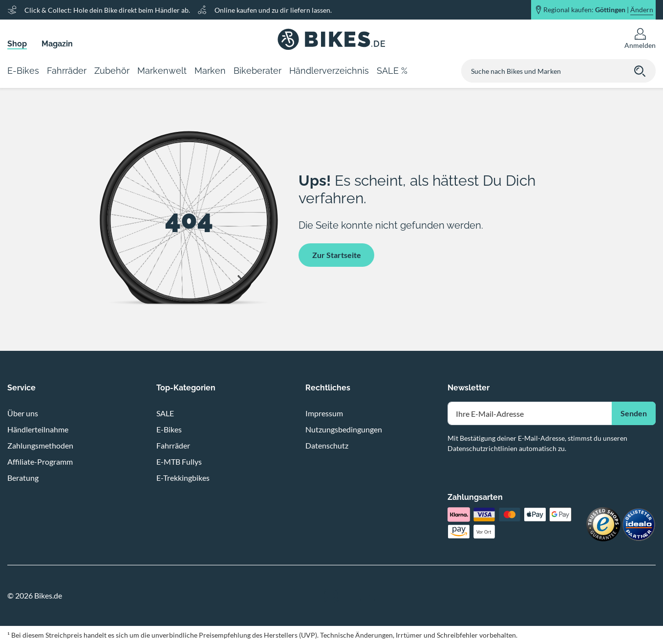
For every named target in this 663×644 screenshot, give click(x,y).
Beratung (23, 478)
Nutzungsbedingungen (344, 429)
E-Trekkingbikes (183, 478)
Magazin (57, 44)
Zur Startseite (337, 255)
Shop (17, 44)
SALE (165, 413)
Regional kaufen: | (598, 10)
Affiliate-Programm (40, 462)
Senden (634, 413)
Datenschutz (327, 445)
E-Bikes (169, 429)
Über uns (23, 413)
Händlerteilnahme (38, 429)
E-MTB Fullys (179, 462)
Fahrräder (173, 445)
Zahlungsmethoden (40, 445)
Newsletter (469, 388)
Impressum (324, 413)
